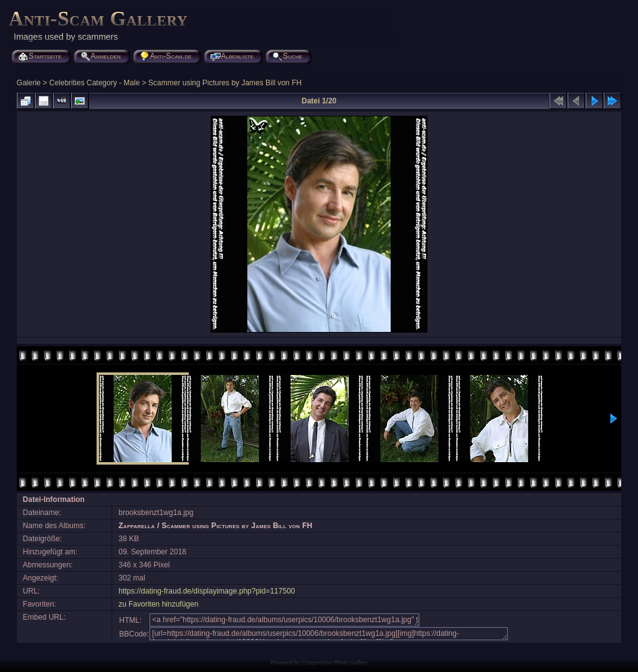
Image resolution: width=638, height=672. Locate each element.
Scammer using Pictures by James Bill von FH (225, 83)
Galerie (29, 83)
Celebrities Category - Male (94, 83)
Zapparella (136, 526)
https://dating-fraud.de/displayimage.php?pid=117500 (207, 591)
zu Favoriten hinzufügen (158, 604)
